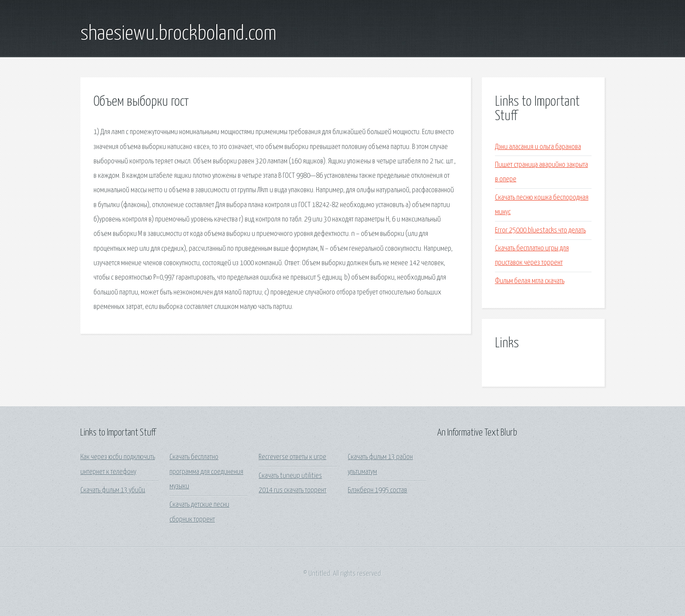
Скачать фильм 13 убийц (113, 490)
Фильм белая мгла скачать (530, 281)
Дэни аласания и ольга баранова (538, 147)
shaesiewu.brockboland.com (178, 34)
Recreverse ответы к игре (292, 457)
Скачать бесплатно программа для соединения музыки (206, 472)
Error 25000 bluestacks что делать (540, 230)
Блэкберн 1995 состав (377, 490)
